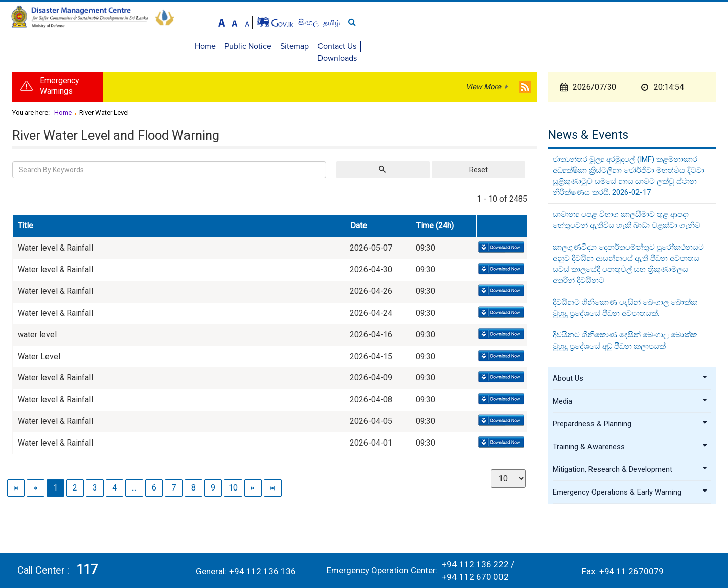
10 (233, 483)
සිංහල (670, 22)
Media (630, 397)
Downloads (697, 46)
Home (518, 46)
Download (500, 243)
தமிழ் (692, 23)
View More (483, 83)
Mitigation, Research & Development (630, 465)
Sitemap (607, 46)
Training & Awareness (630, 442)
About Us (630, 374)
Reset (479, 165)
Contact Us (649, 46)
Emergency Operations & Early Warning (630, 487)
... (134, 483)
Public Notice (560, 46)
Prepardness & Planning (630, 419)
